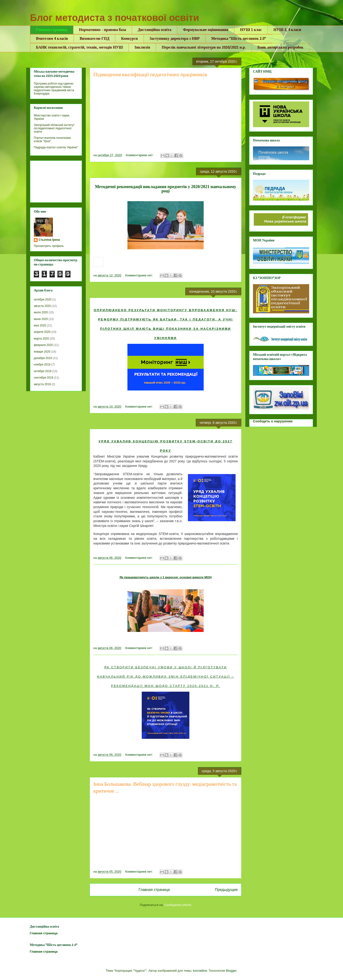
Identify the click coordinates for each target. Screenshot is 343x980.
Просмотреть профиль (49, 246)
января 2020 (42, 352)
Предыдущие (226, 890)
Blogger (231, 971)
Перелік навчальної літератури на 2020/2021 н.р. (204, 48)
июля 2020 (41, 312)
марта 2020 (41, 339)
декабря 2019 (43, 358)
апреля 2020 (42, 332)
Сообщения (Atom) (178, 905)
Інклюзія (142, 48)
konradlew (200, 971)
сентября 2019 (43, 378)
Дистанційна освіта (154, 30)
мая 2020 (40, 325)
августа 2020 (42, 306)
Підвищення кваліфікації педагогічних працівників (150, 75)
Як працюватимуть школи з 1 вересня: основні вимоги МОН (166, 577)
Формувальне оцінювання (206, 30)
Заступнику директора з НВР (175, 39)
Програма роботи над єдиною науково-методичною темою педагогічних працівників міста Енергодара (54, 89)
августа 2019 (42, 384)
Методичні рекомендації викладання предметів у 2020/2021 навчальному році (166, 189)
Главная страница (52, 30)
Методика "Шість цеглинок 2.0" (239, 39)
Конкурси (129, 39)
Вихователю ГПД (94, 39)
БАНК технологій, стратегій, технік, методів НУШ (79, 48)
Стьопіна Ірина (49, 240)
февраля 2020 (43, 345)
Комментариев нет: (140, 155)
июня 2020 (41, 319)
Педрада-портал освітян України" (56, 147)
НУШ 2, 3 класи (287, 30)
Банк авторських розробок (280, 48)
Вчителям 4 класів (52, 39)
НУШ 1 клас (251, 30)
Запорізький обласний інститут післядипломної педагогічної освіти (54, 128)
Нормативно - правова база (103, 30)
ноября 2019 (42, 365)
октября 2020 (43, 300)
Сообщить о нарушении (273, 421)
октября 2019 (43, 371)
